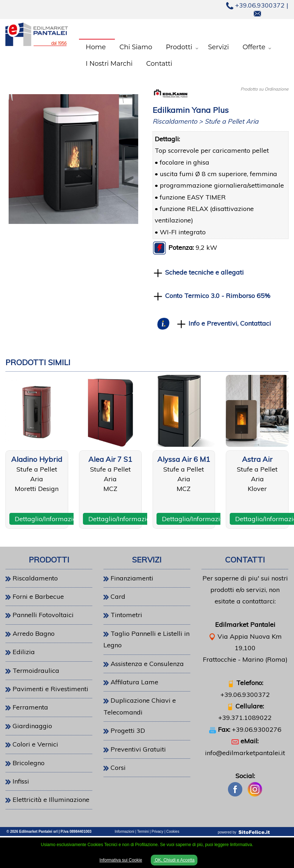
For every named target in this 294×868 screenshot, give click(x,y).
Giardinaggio (32, 726)
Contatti (159, 64)
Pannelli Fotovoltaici (43, 615)
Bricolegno (29, 763)
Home (96, 47)
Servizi (219, 47)
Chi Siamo (136, 47)
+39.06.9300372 (255, 5)
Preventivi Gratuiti (138, 749)
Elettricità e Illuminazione (51, 800)
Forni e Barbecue (38, 596)
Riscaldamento (35, 578)
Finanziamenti (132, 578)
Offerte (254, 47)
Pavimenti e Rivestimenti (50, 689)
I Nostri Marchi (109, 64)
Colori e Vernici (35, 744)
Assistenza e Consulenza (147, 664)
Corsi (118, 768)
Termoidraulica (36, 670)
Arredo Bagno (34, 633)
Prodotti (179, 47)
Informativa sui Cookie (121, 860)
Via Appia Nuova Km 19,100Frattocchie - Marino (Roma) (245, 648)
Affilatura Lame (134, 682)
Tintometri (126, 615)
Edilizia (24, 652)
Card (118, 596)
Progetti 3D (128, 731)
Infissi (21, 781)
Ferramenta (30, 707)
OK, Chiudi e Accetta (174, 860)
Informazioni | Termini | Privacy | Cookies (147, 832)
